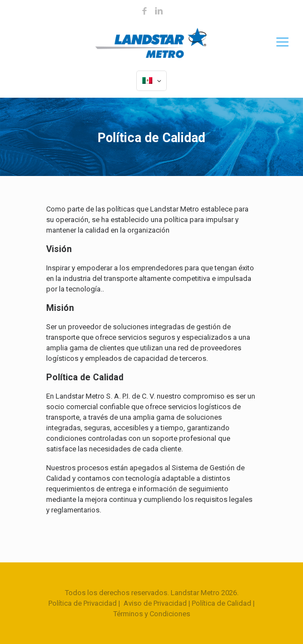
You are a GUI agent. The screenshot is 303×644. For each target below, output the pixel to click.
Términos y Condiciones (152, 614)
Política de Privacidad (83, 603)
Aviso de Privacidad (155, 603)
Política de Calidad (222, 603)
